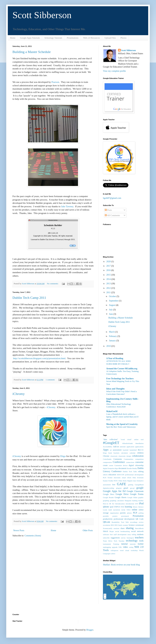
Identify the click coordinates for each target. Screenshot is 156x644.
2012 (109, 288)
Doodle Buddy (132, 468)
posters (115, 516)
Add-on (116, 447)
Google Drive (122, 494)
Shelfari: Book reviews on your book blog (121, 565)
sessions (116, 528)
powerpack (125, 516)
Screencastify (108, 528)
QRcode (107, 522)
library (135, 507)
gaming (131, 485)
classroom (114, 456)
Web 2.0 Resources (91, 38)
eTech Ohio (131, 478)
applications (139, 447)
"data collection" (110, 439)
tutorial (124, 544)
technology (132, 541)
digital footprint (108, 468)
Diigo (63, 456)
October (113, 296)
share (123, 528)
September (114, 301)
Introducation (120, 504)
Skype (112, 531)
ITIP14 (117, 507)
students (140, 534)
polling (141, 513)
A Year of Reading (115, 358)
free (114, 485)
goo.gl (132, 488)
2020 (109, 262)
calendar (132, 453)
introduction (130, 504)
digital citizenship (136, 465)
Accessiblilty (107, 447)
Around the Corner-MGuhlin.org (122, 369)
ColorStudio (107, 459)
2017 (109, 266)
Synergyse (130, 538)
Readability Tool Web (120, 522)
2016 (109, 270)
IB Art (112, 504)
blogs (105, 453)
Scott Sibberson (42, 15)
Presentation (138, 516)
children (140, 453)
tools (141, 541)
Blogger (90, 630)
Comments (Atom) (33, 536)
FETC (116, 481)
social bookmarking (122, 531)
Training (116, 544)
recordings (134, 522)
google (140, 488)
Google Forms (137, 494)
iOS (136, 504)
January (113, 341)
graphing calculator (117, 501)
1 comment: (51, 380)
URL (120, 547)
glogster (119, 488)
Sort (111, 534)
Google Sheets (121, 497)
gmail (126, 488)
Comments (118, 459)
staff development (120, 534)
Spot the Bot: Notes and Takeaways (121, 427)
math (110, 510)
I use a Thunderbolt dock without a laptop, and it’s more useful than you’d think (122, 417)
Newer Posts (19, 530)
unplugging (107, 547)
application (130, 447)
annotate (123, 447)
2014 (109, 279)
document (122, 468)
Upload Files (110, 38)
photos (129, 513)
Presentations (73, 38)
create (105, 465)
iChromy (19, 394)
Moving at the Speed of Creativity (122, 424)
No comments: (53, 284)
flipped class (132, 481)
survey (123, 538)
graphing (106, 501)
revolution (107, 525)
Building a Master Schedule (32, 52)
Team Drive (108, 541)
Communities (129, 459)
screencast (139, 525)
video (125, 547)
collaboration (138, 456)
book (110, 453)
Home (13, 38)
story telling (132, 534)
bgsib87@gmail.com (112, 198)
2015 (109, 275)
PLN (135, 513)
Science (132, 525)
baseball (126, 450)
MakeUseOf (112, 411)
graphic (141, 497)
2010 (109, 346)
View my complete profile (114, 71)
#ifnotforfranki (128, 443)
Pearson (55, 82)
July (111, 310)
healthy (141, 501)
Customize (118, 465)
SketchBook (139, 528)
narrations (117, 510)
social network (137, 531)
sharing (130, 528)
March (112, 332)
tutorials (133, 544)
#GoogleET (111, 443)
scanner (125, 525)
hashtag (135, 501)
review (141, 522)
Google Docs (109, 494)
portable (106, 516)
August (112, 305)
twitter (141, 544)
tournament (107, 544)
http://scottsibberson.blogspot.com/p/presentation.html (39, 358)
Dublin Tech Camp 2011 (29, 298)
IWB (122, 507)
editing (141, 471)
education (112, 475)
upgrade (115, 547)
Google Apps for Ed (114, 491)
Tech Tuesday (119, 541)
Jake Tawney (67, 206)
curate (111, 465)
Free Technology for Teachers (120, 379)
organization (114, 513)
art (111, 450)
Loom (105, 510)
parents (123, 513)
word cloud (124, 550)
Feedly (111, 481)
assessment (117, 450)
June (111, 314)
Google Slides (132, 497)
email (124, 478)
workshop (134, 550)
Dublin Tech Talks (130, 471)
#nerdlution (139, 443)
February (113, 336)
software (106, 534)
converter (139, 462)
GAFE (121, 484)
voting (131, 547)
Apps (106, 450)
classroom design (125, 456)
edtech (105, 475)
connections (130, 462)
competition (139, 459)
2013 (109, 284)
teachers (139, 538)
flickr (125, 481)
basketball (133, 450)
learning (128, 507)
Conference (119, 462)
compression (107, 462)
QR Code (140, 519)
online (135, 510)
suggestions (115, 538)
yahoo (113, 554)
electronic (117, 478)
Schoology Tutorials (53, 38)
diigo (116, 468)
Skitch (105, 531)
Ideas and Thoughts (115, 389)
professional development (124, 519)
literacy (141, 507)
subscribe (106, 538)
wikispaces (114, 550)
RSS (112, 525)
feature (105, 481)
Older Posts (88, 530)
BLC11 (141, 450)
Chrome (106, 456)
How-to (106, 504)
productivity (108, 519)
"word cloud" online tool (132, 439)
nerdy (123, 510)
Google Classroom (135, 491)
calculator (124, 453)
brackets (116, 453)
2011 (109, 292)
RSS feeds (118, 525)
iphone (106, 507)
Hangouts (128, 501)
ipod (112, 507)
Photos (123, 38)
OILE (128, 510)
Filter (120, 481)
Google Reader (108, 497)
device (125, 465)
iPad (141, 503)
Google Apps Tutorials (30, 38)
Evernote (140, 478)
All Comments (112, 215)
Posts (108, 210)
